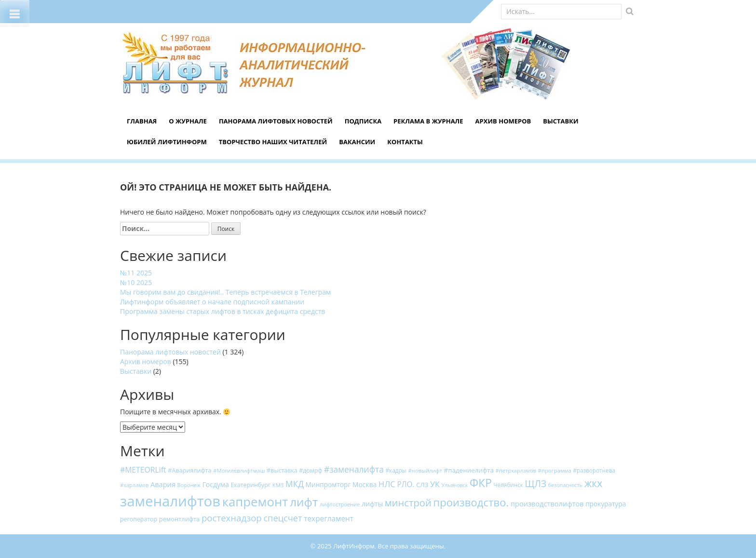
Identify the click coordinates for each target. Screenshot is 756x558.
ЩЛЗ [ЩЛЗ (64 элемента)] (536, 483)
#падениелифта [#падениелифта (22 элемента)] (469, 470)
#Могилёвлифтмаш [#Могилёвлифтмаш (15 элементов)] (239, 470)
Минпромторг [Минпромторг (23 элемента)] (328, 484)
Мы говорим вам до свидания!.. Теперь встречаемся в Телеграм (225, 292)
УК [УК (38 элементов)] (435, 484)
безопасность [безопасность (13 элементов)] (565, 485)
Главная (142, 121)
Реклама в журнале (428, 121)
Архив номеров (503, 121)
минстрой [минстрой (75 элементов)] (408, 503)
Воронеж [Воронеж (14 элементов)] (189, 485)
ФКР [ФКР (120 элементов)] (481, 483)
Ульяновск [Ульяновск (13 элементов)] (455, 485)
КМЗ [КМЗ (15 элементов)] (278, 485)
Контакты (405, 142)
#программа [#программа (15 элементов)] (555, 470)
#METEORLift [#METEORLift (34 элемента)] (143, 470)
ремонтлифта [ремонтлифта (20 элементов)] (179, 519)
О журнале (188, 121)
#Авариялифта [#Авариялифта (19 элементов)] (189, 470)
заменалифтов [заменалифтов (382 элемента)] (170, 501)
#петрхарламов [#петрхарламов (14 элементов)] (516, 470)
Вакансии (357, 142)
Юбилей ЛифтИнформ (167, 142)
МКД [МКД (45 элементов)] (295, 484)
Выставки (560, 121)
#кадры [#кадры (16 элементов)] (396, 470)
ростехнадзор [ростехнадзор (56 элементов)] (232, 518)
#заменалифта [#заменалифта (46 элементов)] (354, 469)
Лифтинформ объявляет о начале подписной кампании (212, 302)
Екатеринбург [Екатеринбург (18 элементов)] (251, 485)
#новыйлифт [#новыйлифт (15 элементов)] (425, 470)
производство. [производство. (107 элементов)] (471, 502)
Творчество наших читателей (273, 142)
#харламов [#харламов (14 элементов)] (134, 485)
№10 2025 (136, 282)
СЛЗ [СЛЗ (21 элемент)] (422, 485)
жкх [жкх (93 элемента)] (594, 483)
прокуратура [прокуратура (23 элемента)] (606, 504)
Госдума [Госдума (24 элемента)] (216, 484)
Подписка (363, 121)
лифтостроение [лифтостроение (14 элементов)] (340, 504)
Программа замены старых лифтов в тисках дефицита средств (223, 311)
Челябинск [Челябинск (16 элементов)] (508, 485)
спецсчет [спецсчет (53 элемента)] (283, 518)
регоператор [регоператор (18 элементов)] (139, 519)
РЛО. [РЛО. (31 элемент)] (405, 484)
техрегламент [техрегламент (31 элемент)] (329, 519)
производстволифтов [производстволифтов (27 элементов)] (547, 504)
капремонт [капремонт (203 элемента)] (255, 502)
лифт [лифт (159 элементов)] (304, 502)
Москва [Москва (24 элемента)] (365, 484)
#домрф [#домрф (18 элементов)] (310, 470)
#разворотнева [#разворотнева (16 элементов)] (594, 470)
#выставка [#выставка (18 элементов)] (282, 470)
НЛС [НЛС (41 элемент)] (387, 484)
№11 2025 (136, 273)
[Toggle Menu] (15, 14)
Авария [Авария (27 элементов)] (163, 484)
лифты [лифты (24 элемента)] (372, 504)
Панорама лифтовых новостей (276, 121)
